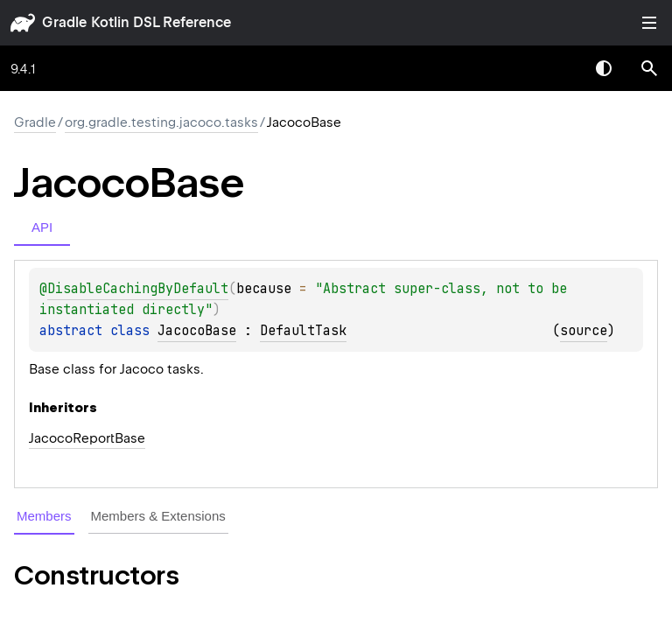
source (584, 331)
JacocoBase (197, 331)
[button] (649, 68)
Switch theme (604, 68)
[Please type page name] (649, 68)
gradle (64, 22)
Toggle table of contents (649, 23)
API (42, 227)
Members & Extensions (158, 516)
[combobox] (558, 68)
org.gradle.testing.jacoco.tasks (161, 122)
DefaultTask (303, 331)
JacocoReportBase (87, 438)
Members (44, 516)
